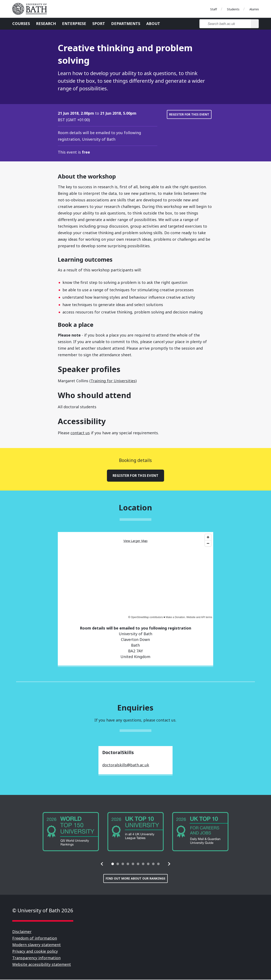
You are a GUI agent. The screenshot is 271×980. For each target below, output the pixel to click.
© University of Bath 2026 (43, 911)
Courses (21, 23)
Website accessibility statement (42, 965)
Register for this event (189, 114)
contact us (80, 433)
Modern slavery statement (37, 945)
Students (233, 9)
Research (46, 23)
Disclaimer (22, 932)
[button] (102, 864)
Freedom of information (35, 939)
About (153, 23)
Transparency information (36, 958)
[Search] (255, 24)
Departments (126, 23)
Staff (214, 9)
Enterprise (74, 23)
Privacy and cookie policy (35, 952)
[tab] (113, 864)
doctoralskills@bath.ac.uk (126, 765)
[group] (71, 832)
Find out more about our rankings (135, 879)
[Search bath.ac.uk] (225, 24)
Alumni (254, 9)
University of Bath (31, 9)
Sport (99, 23)
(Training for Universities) (113, 381)
